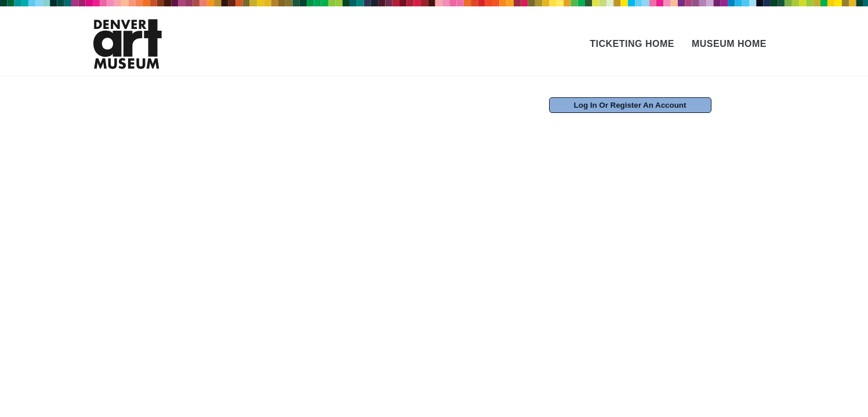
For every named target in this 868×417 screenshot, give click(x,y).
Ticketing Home (632, 44)
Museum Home (729, 44)
